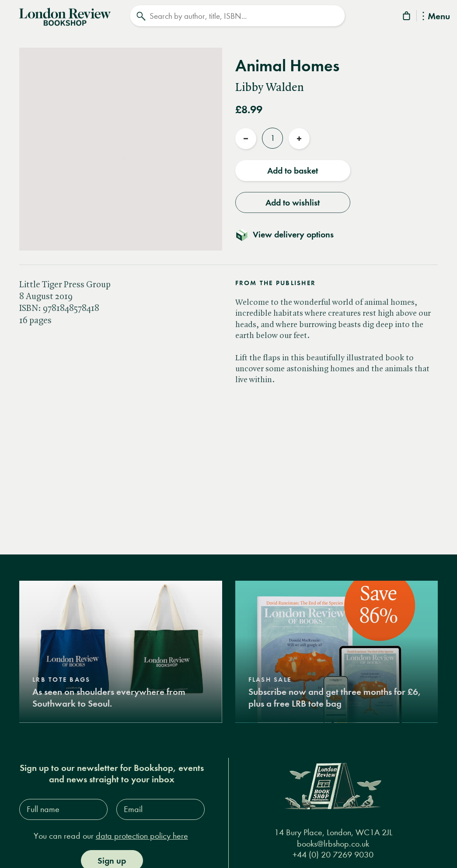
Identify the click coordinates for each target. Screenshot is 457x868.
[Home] (65, 15)
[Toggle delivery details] (290, 231)
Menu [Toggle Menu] (436, 17)
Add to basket (293, 167)
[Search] (237, 16)
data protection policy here (142, 833)
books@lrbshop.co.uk (333, 840)
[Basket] (407, 17)
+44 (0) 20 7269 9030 (333, 852)
